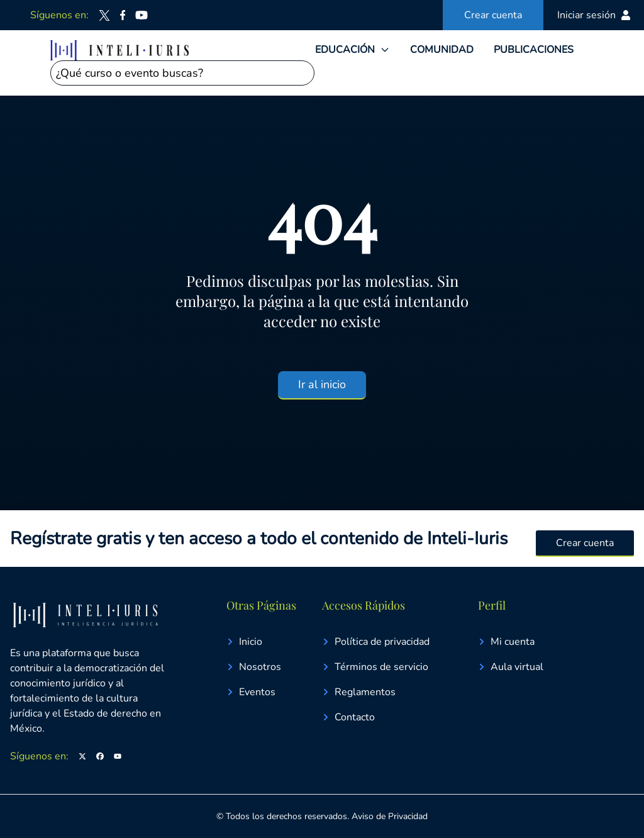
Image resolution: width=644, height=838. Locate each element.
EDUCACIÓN (345, 50)
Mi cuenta (506, 642)
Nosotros (254, 667)
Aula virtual (511, 667)
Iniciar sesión (594, 15)
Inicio (244, 642)
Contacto (348, 717)
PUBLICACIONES (534, 50)
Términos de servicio (375, 667)
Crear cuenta (493, 15)
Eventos (251, 692)
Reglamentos (359, 692)
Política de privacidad (376, 642)
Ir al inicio (322, 384)
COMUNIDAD (442, 50)
